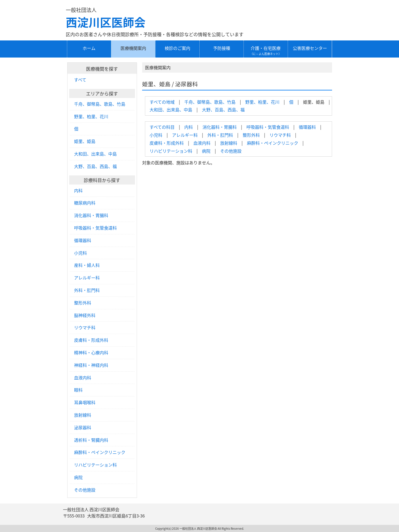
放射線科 (229, 143)
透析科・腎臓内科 (91, 440)
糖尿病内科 (85, 203)
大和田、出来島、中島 (171, 110)
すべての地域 (162, 102)
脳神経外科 (85, 315)
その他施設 (231, 151)
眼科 (78, 390)
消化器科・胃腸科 (220, 127)
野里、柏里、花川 (262, 102)
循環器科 (307, 127)
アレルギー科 (185, 135)
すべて (80, 80)
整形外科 (251, 135)
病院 (206, 151)
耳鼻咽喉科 (85, 402)
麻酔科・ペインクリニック (273, 143)
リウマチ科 (280, 135)
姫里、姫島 (85, 141)
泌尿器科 (83, 427)
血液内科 (202, 143)
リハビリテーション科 (171, 151)
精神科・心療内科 (91, 353)
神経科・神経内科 (91, 365)
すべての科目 (162, 127)
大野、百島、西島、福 (223, 110)
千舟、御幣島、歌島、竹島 (210, 102)
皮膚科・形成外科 (167, 143)
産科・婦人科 (87, 265)
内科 (189, 127)
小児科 (156, 135)
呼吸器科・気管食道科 (268, 127)
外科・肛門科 (220, 135)
